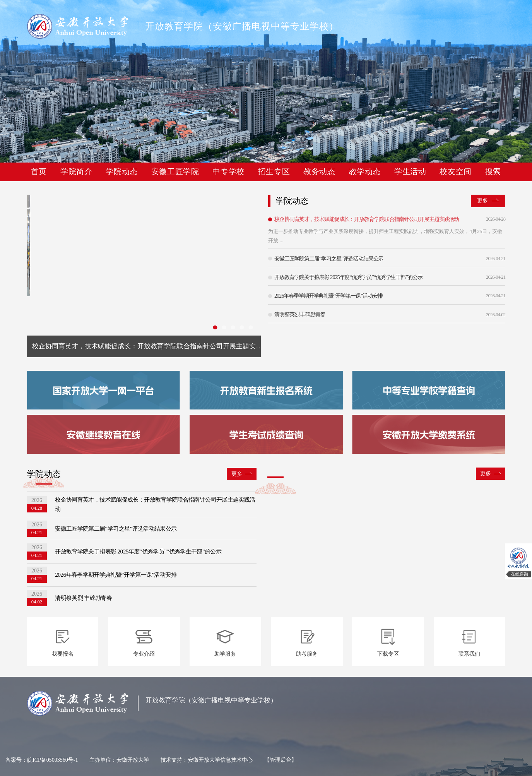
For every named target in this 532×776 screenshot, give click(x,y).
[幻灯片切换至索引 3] (232, 327)
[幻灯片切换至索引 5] (251, 327)
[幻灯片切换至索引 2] (223, 327)
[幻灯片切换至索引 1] (214, 327)
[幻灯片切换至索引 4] (241, 327)
